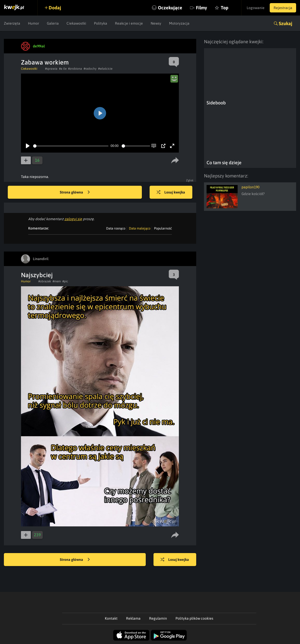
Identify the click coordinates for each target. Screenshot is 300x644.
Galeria (53, 23)
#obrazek (45, 281)
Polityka (101, 23)
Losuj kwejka (171, 192)
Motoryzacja (179, 23)
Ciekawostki (76, 23)
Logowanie (256, 8)
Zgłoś (190, 180)
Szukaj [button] (286, 23)
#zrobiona (75, 69)
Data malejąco (140, 228)
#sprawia (51, 69)
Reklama (133, 618)
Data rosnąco (116, 228)
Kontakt (111, 618)
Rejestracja (283, 8)
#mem (57, 281)
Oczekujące (170, 8)
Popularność (163, 228)
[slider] (71, 146)
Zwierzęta (12, 23)
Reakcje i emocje (129, 23)
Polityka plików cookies (194, 618)
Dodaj (55, 8)
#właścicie (105, 69)
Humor (34, 23)
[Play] (28, 146)
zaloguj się (73, 219)
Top (225, 8)
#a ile (63, 69)
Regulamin (158, 618)
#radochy (90, 69)
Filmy (202, 8)
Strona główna (75, 192)
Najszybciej (37, 275)
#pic (65, 281)
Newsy (156, 23)
